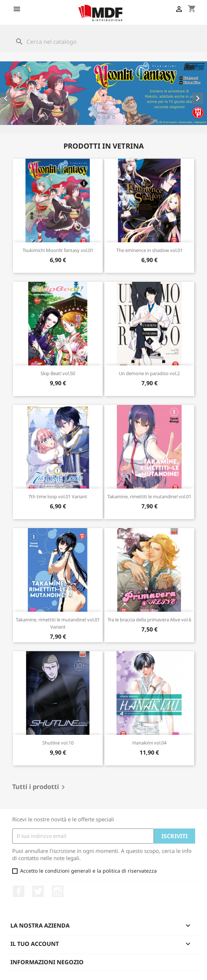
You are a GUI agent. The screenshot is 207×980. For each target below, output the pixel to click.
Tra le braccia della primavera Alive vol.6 (149, 620)
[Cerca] (104, 42)
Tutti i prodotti (40, 787)
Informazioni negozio (47, 962)
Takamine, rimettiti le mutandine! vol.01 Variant (58, 623)
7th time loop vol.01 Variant (58, 496)
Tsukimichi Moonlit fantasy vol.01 (58, 250)
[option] (104, 93)
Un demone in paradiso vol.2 (149, 373)
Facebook (19, 891)
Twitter (38, 891)
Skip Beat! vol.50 (58, 373)
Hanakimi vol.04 (149, 743)
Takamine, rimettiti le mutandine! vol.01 (149, 496)
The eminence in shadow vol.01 (149, 250)
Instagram (58, 891)
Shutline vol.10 (58, 743)
